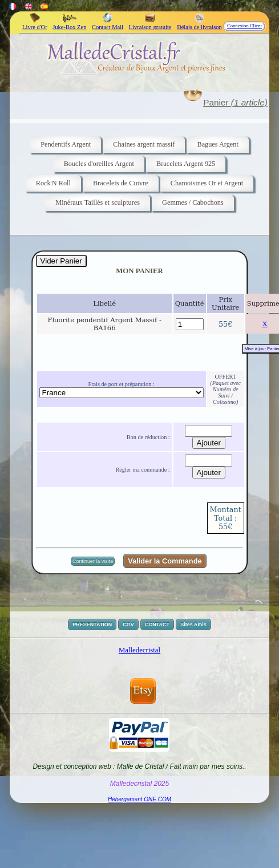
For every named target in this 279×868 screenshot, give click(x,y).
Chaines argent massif (144, 144)
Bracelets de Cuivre (121, 183)
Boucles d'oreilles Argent (99, 164)
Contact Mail (108, 24)
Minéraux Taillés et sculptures (98, 202)
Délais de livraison (199, 24)
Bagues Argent (217, 144)
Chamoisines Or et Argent (207, 183)
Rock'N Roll (53, 183)
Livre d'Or (35, 24)
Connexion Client (244, 26)
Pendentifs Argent (66, 144)
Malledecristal (139, 650)
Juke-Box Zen (69, 24)
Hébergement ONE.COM (139, 799)
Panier (235, 102)
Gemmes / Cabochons (193, 202)
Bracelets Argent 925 (186, 164)
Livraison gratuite (150, 24)
